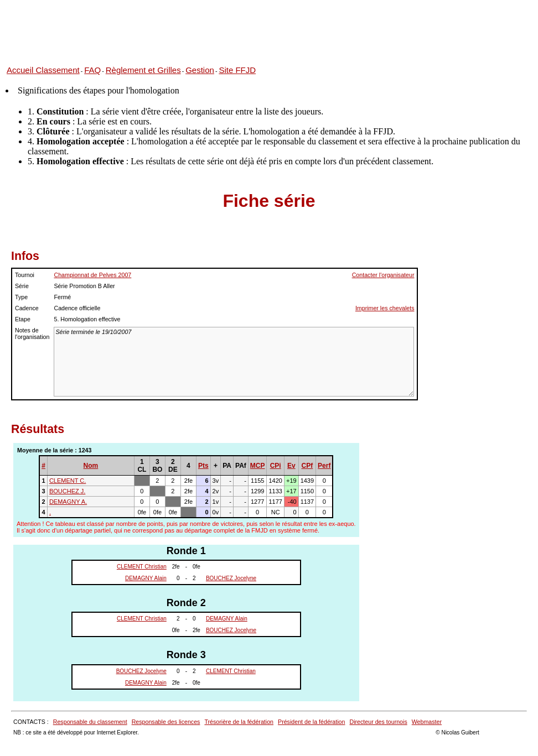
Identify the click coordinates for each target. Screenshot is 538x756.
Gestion (200, 70)
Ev (291, 466)
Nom (91, 466)
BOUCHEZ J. (67, 491)
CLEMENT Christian (142, 567)
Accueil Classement (43, 70)
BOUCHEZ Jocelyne (231, 578)
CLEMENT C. (68, 481)
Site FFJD (237, 70)
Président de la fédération (311, 722)
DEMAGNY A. (68, 502)
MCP (258, 466)
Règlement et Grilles (143, 70)
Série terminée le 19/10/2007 (234, 362)
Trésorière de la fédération (239, 722)
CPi (276, 466)
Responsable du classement (90, 722)
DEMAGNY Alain (146, 578)
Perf (324, 466)
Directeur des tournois (378, 722)
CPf (307, 466)
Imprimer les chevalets (385, 308)
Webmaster (427, 722)
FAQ (92, 70)
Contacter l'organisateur (383, 275)
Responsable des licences (166, 722)
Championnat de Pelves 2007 (92, 275)
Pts (203, 466)
